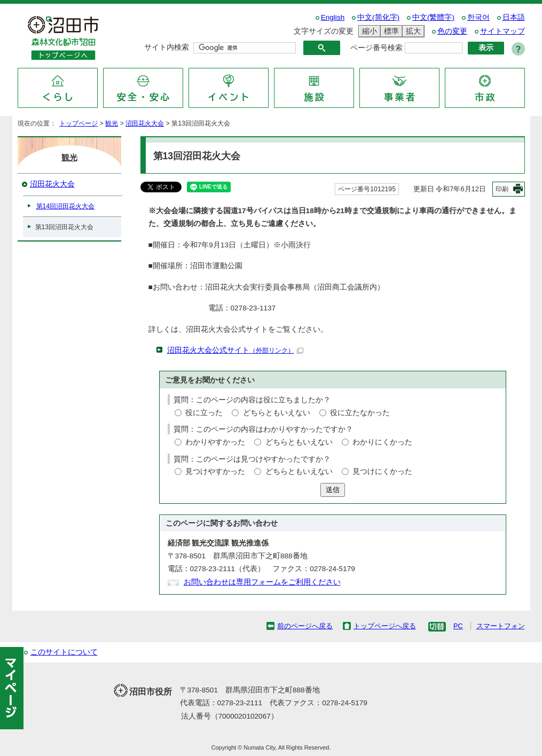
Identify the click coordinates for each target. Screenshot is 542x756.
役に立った (204, 413)
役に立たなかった (360, 413)
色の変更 (452, 31)
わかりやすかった (215, 442)
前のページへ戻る (305, 626)
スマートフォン (501, 626)
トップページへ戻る (385, 626)
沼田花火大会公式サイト (235, 350)
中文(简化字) (378, 17)
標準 (390, 31)
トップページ (78, 123)
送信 (333, 490)
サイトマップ (502, 31)
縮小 (368, 31)
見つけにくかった (382, 471)
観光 (112, 123)
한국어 (478, 17)
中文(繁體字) (433, 17)
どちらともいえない (277, 413)
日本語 (514, 17)
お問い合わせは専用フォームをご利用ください (262, 582)
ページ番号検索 (376, 48)
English (333, 17)
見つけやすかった (215, 471)
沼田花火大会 (145, 123)
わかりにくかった (382, 442)
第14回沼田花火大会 (66, 206)
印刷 (502, 189)
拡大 (412, 31)
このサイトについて (64, 652)
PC (458, 626)
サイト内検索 (167, 47)
